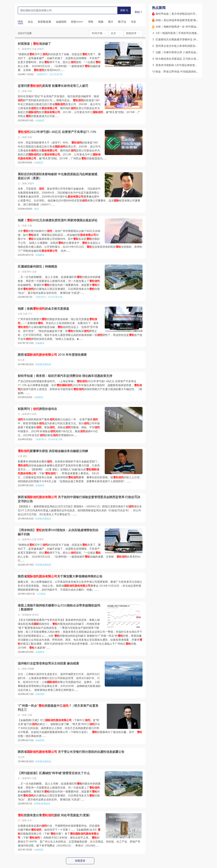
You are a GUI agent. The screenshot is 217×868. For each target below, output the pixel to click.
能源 (36, 209)
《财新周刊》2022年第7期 (49, 74)
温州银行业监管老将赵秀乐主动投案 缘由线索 (48, 663)
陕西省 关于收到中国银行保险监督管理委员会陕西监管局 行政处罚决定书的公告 (79, 499)
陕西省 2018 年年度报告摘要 (52, 355)
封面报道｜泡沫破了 (34, 44)
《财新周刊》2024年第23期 (48, 439)
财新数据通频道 (43, 364)
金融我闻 (40, 694)
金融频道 (40, 120)
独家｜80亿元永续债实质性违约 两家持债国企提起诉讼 (58, 220)
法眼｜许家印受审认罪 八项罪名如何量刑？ (181, 52)
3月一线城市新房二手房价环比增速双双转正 (181, 33)
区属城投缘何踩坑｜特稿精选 (37, 267)
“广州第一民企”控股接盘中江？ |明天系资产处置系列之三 (58, 708)
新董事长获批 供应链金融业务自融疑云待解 (53, 451)
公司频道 (41, 594)
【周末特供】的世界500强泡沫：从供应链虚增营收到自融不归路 (58, 532)
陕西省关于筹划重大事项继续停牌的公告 (60, 576)
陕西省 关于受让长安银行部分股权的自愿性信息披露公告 (71, 752)
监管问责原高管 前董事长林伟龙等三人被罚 (53, 86)
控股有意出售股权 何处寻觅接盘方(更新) (54, 815)
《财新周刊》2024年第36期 (48, 297)
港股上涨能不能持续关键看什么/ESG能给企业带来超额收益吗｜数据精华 (59, 608)
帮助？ (139, 12)
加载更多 (80, 861)
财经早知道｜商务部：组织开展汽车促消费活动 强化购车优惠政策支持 (65, 376)
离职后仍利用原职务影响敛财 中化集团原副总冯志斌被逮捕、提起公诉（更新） (59, 176)
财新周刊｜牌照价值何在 (37, 409)
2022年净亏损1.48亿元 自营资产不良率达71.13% (57, 132)
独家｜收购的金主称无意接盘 (43, 309)
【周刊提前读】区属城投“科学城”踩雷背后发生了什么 (54, 773)
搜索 (124, 10)
